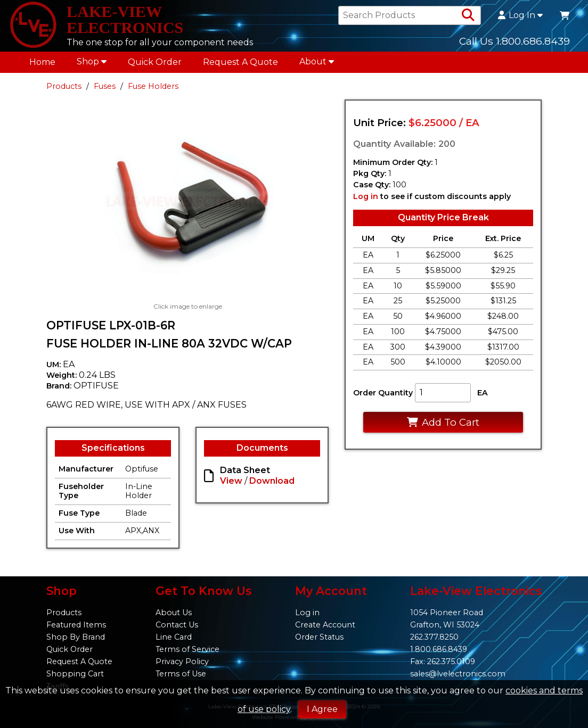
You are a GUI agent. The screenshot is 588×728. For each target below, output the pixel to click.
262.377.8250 (434, 637)
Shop (92, 64)
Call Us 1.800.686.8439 (514, 42)
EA (483, 396)
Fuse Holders (153, 89)
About (317, 64)
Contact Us (177, 625)
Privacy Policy (182, 661)
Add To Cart (443, 425)
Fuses (105, 89)
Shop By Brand (76, 637)
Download (272, 483)
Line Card (174, 637)
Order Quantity (383, 396)
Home (42, 65)
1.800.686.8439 (439, 649)
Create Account (325, 625)
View (231, 483)
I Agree (322, 709)
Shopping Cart (75, 674)
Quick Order (155, 65)
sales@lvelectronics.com (458, 674)
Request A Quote (240, 65)
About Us (174, 613)
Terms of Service (187, 649)
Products (64, 89)
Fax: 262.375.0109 (443, 661)
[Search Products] (468, 17)
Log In (520, 17)
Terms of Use (181, 674)
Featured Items (76, 625)
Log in (366, 199)
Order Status (319, 637)
